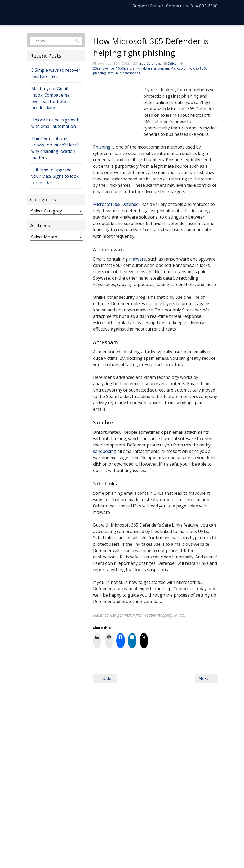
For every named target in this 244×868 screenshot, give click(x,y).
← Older (105, 678)
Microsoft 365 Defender (117, 204)
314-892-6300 (204, 6)
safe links (114, 73)
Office (172, 64)
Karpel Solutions (149, 64)
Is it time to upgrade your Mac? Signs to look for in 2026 (55, 176)
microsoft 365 (197, 68)
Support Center (148, 6)
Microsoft (178, 68)
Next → (206, 678)
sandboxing (132, 73)
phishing (99, 73)
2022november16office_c (112, 68)
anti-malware (143, 68)
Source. (179, 615)
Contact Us (177, 6)
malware (137, 259)
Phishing (102, 147)
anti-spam (161, 68)
